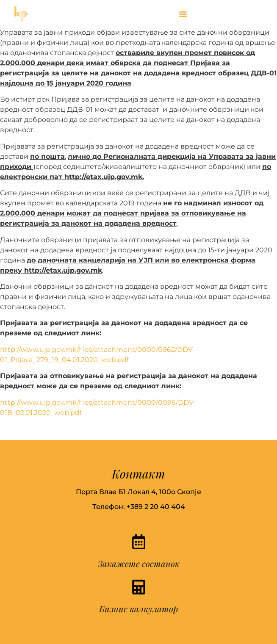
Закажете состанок (139, 563)
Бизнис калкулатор (138, 609)
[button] (183, 14)
